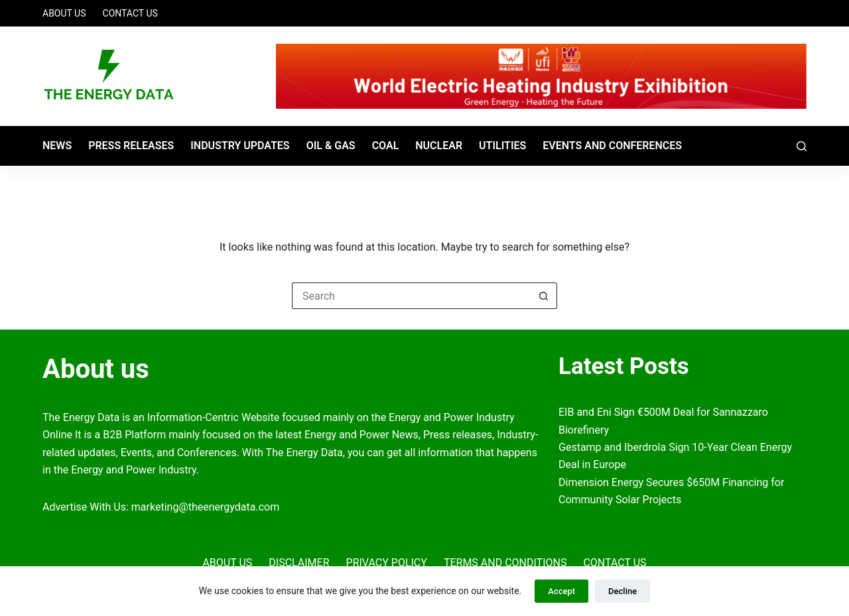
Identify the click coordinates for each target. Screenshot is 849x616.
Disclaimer (299, 563)
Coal (386, 146)
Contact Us (130, 13)
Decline (622, 591)
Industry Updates (240, 146)
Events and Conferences (612, 146)
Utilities (502, 146)
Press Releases (131, 146)
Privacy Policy (387, 563)
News (57, 146)
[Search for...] (411, 296)
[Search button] (544, 296)
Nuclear (439, 146)
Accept (561, 591)
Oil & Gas (331, 146)
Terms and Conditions (505, 563)
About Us (64, 13)
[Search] (802, 146)
